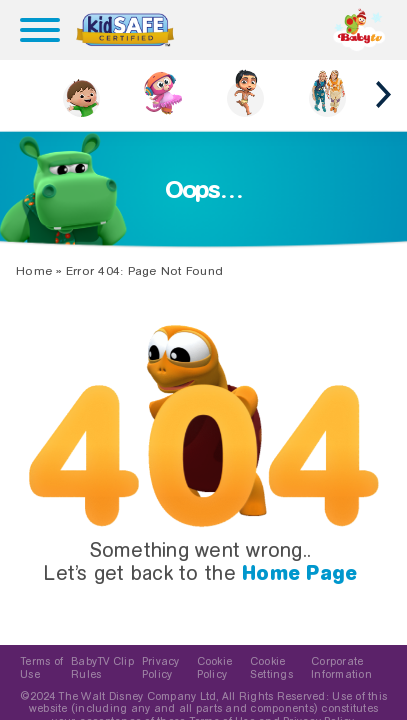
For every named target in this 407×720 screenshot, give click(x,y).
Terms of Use (41, 668)
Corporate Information (341, 668)
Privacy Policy (161, 668)
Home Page (299, 573)
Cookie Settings (271, 668)
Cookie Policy (215, 668)
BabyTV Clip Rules (102, 668)
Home (34, 271)
